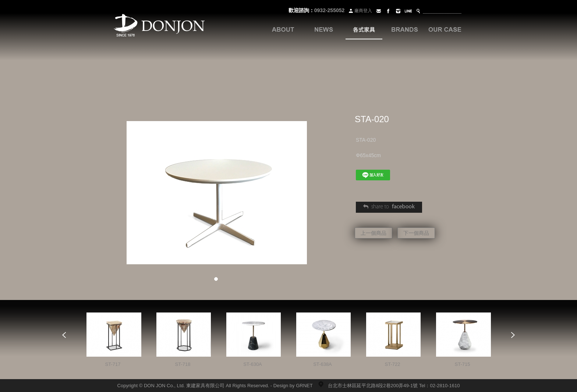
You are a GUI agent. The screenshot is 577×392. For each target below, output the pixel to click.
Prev (64, 335)
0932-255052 (330, 10)
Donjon (159, 26)
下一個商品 (416, 233)
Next (513, 335)
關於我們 (283, 29)
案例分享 (445, 29)
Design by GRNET (293, 386)
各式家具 (364, 29)
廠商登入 (360, 11)
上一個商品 (374, 233)
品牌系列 (404, 29)
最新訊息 (323, 29)
